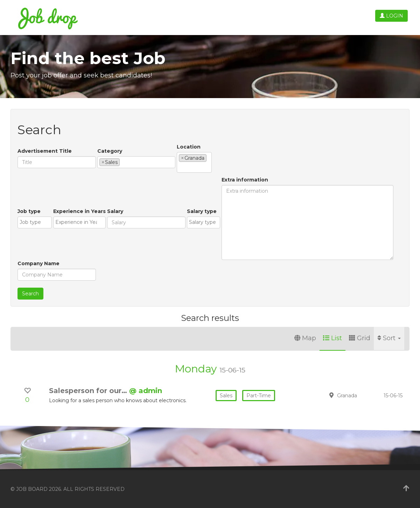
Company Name (38, 263)
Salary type (202, 211)
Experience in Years (79, 211)
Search (30, 294)
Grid (360, 338)
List (332, 338)
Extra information (245, 180)
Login (391, 16)
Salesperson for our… (89, 391)
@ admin (146, 391)
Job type (29, 211)
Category (110, 151)
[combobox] (136, 162)
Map (305, 338)
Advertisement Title (45, 151)
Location (189, 147)
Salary (115, 211)
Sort (389, 338)
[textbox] (123, 162)
